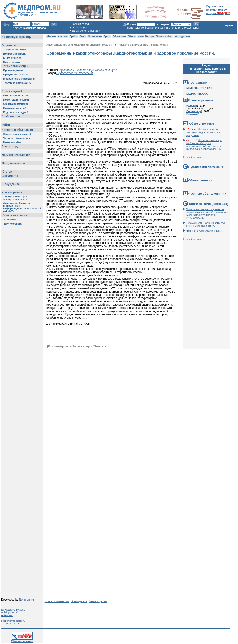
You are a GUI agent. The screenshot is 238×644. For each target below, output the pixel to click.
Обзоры (132, 36)
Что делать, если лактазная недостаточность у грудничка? (203, 132)
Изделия (51, 36)
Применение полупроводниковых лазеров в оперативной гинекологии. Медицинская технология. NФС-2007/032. (207, 213)
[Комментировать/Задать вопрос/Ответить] (77, 346)
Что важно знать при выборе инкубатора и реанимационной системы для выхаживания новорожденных (204, 145)
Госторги (150, 36)
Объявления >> (200, 180)
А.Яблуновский (10, 612)
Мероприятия (95, 36)
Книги (140, 36)
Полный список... (193, 157)
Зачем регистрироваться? (87, 31)
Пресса (107, 36)
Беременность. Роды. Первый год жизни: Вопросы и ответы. (205, 224)
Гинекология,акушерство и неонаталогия (143, 45)
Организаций (194, 111)
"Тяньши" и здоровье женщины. (204, 231)
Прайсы (74, 36)
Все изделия (79, 601)
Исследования (182, 36)
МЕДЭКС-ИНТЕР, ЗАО (199, 88)
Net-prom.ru (26, 600)
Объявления (119, 36)
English (228, 26)
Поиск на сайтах (164, 36)
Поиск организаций (57, 601)
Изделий (192, 106)
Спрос (83, 36)
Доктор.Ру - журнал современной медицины (89, 70)
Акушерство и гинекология (74, 73)
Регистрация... (80, 27)
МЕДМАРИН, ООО (197, 94)
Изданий (192, 114)
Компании (63, 36)
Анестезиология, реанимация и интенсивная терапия (79, 45)
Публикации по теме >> (206, 167)
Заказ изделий (98, 601)
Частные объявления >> (207, 194)
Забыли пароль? (82, 24)
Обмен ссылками (22, 640)
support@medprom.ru (13, 621)
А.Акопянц (7, 615)
